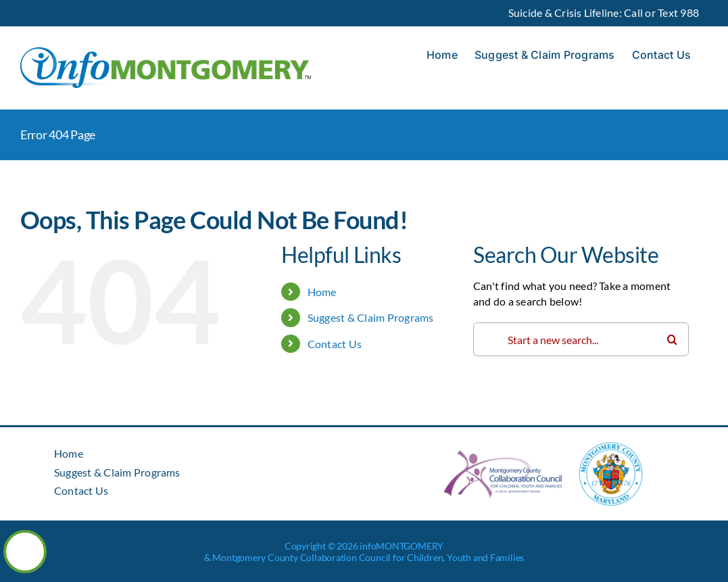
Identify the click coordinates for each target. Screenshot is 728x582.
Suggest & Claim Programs (371, 317)
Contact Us (335, 344)
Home (322, 292)
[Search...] (581, 339)
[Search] (672, 339)
